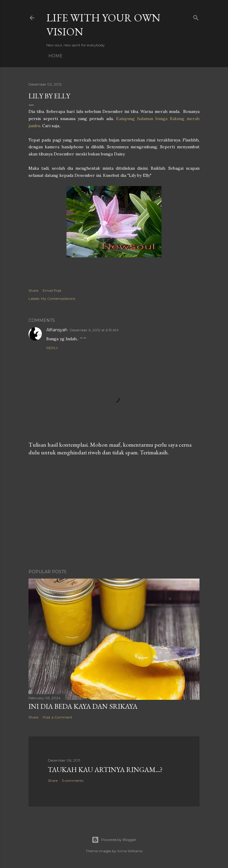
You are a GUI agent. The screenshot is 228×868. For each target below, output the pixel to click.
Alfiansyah (57, 330)
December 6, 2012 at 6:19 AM (94, 330)
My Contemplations (58, 298)
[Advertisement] (114, 513)
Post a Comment (58, 717)
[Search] (196, 16)
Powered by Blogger (114, 840)
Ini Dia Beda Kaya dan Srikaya (83, 706)
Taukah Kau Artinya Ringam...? (105, 769)
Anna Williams (130, 851)
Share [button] (33, 290)
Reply (52, 348)
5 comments (73, 780)
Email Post (52, 290)
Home (56, 56)
